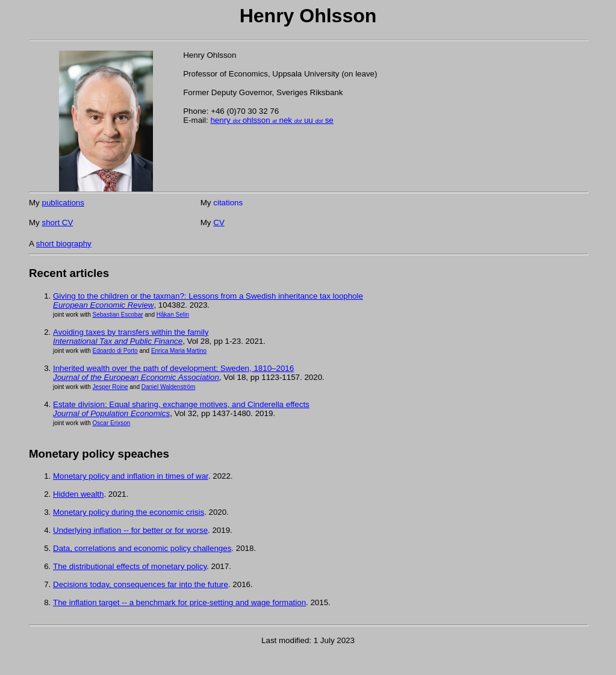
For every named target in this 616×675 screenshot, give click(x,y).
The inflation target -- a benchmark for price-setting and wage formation (179, 602)
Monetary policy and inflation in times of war (131, 476)
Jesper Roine (110, 387)
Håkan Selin (173, 315)
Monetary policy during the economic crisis (129, 512)
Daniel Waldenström (169, 387)
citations (228, 203)
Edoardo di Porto (115, 351)
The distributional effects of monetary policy (130, 566)
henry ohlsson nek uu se (272, 120)
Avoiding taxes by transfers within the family (131, 332)
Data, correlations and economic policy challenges (142, 548)
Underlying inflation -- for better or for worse (130, 530)
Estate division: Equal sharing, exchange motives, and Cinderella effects (181, 404)
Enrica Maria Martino (179, 351)
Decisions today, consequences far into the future (141, 584)
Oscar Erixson (112, 423)
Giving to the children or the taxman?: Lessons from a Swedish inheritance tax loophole (208, 296)
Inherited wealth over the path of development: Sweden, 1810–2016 (173, 368)
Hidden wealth (78, 494)
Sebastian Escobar (118, 315)
